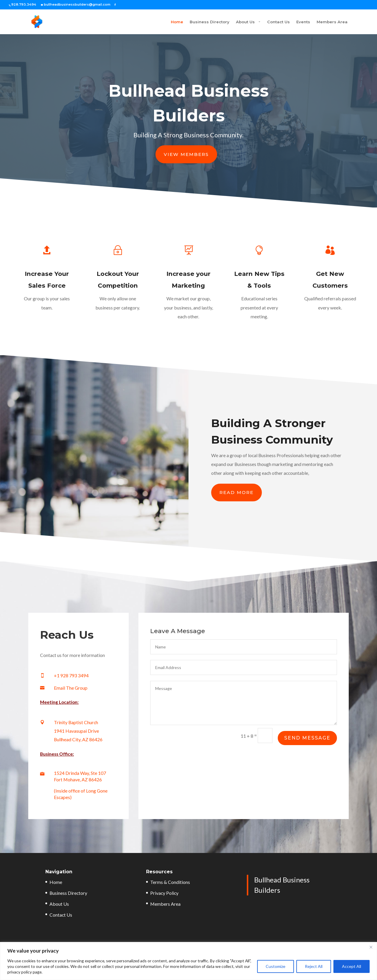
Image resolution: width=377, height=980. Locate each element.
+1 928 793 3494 (71, 675)
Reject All (314, 966)
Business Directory (187, 22)
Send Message (307, 738)
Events (303, 22)
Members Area (332, 22)
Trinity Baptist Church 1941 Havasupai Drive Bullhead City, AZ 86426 (78, 731)
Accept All (352, 966)
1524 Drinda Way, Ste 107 (80, 773)
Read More (237, 492)
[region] (188, 961)
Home (155, 22)
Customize (276, 966)
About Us (223, 22)
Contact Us (278, 22)
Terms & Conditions (170, 882)
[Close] (371, 947)
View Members (186, 154)
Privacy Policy (164, 893)
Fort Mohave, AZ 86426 (78, 779)
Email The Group (71, 688)
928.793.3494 (24, 4)
